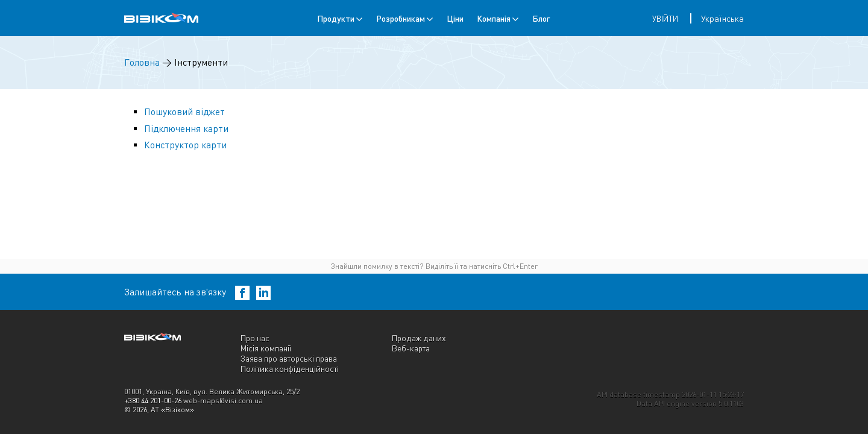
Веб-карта (411, 348)
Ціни (455, 18)
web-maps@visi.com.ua (223, 401)
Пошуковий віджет (184, 112)
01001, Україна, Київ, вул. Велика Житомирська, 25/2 (212, 392)
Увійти (665, 19)
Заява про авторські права (289, 358)
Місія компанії (266, 348)
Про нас (255, 338)
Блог (541, 18)
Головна (142, 62)
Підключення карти (186, 129)
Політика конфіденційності (290, 369)
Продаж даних (419, 338)
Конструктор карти (185, 145)
